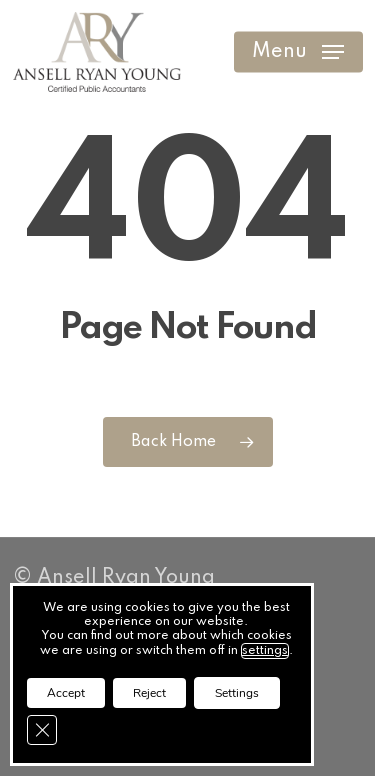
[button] (298, 52)
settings (265, 651)
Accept (66, 693)
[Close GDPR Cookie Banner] (42, 730)
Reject (149, 693)
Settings (237, 693)
